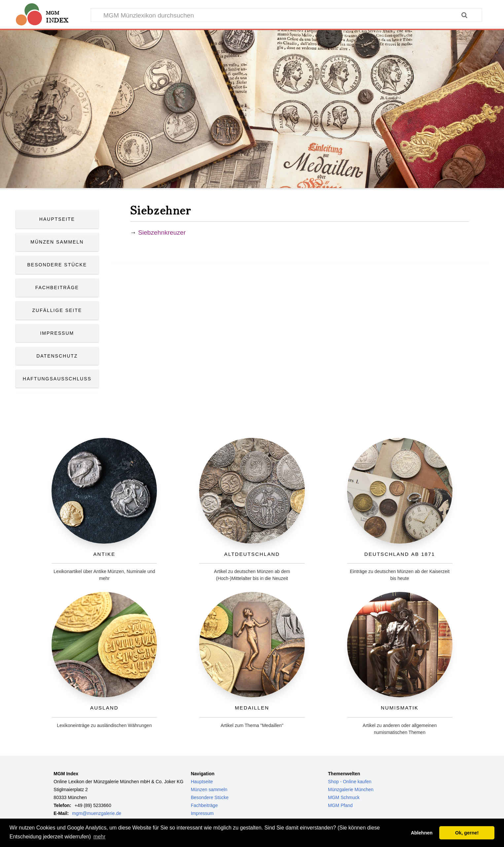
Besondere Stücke (57, 265)
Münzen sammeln (209, 789)
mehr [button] (99, 837)
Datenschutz (57, 356)
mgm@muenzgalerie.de (97, 813)
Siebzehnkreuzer (162, 232)
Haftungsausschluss (57, 379)
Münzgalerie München (351, 789)
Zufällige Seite (57, 310)
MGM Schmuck (344, 797)
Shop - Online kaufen (350, 782)
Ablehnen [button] (422, 833)
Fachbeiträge (57, 288)
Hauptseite (57, 219)
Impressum (57, 333)
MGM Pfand (340, 805)
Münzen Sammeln (57, 242)
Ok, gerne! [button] (467, 833)
